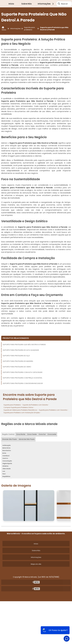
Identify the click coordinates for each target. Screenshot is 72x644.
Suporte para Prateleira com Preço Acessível (22, 378)
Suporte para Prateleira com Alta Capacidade (23, 372)
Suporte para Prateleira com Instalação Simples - (22, 413)
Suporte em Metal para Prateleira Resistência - (21, 410)
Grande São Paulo (10, 439)
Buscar (64, 4)
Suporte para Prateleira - (13, 405)
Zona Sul (42, 434)
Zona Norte (21, 434)
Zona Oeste (32, 434)
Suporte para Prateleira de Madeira (18, 361)
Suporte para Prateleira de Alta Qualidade (21, 350)
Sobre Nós (27, 4)
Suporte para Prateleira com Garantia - (54, 410)
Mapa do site (36, 564)
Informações (46, 4)
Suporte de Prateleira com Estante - (36, 405)
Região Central (8, 434)
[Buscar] (59, 4)
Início (11, 4)
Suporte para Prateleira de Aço (16, 356)
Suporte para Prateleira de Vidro (17, 367)
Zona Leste (52, 434)
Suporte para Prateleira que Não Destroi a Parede (24, 345)
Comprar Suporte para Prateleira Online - (19, 407)
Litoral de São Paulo (27, 439)
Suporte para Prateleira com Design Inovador (23, 383)
